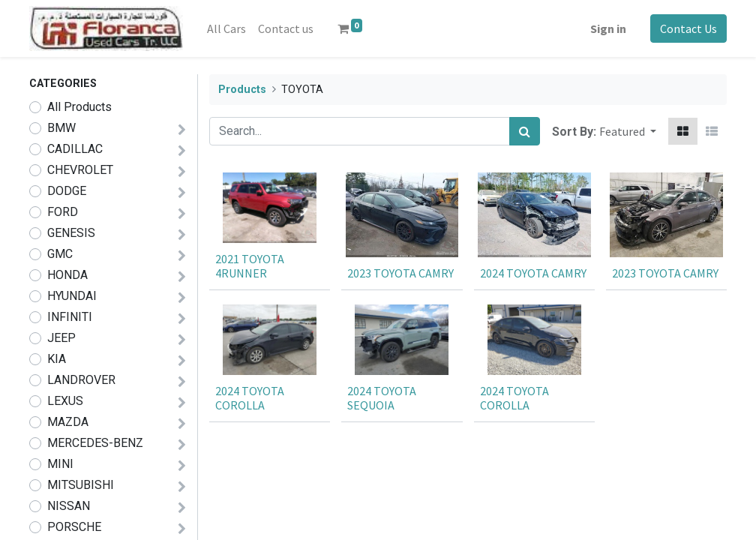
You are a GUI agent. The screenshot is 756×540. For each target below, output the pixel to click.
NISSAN (69, 506)
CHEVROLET (80, 170)
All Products (79, 107)
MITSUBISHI (81, 485)
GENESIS (71, 233)
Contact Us (688, 28)
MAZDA (68, 422)
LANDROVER (81, 380)
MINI (60, 464)
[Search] (525, 131)
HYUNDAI (72, 296)
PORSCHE (74, 527)
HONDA (67, 275)
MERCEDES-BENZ (95, 443)
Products (242, 90)
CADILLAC (75, 149)
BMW (61, 128)
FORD (63, 212)
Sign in (608, 28)
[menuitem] (226, 28)
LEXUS (65, 401)
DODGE (67, 191)
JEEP (61, 338)
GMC (60, 254)
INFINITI (70, 317)
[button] (628, 131)
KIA (57, 359)
